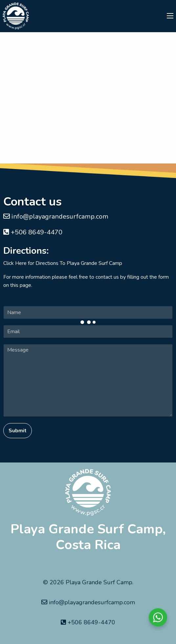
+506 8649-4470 (33, 232)
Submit (18, 431)
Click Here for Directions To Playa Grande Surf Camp (63, 263)
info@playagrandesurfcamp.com (56, 216)
